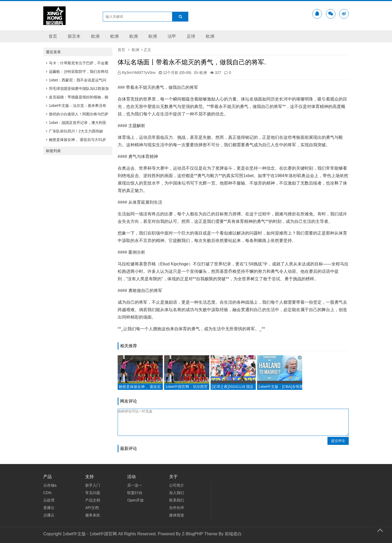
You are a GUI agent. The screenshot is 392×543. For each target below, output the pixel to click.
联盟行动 (135, 493)
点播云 (49, 515)
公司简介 (177, 485)
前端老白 (233, 534)
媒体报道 (177, 515)
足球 (191, 36)
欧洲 (95, 36)
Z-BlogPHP (193, 534)
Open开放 (135, 500)
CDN (47, 493)
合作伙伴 (177, 508)
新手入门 (93, 485)
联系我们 (177, 500)
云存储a (50, 485)
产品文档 (93, 500)
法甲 (172, 36)
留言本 (74, 36)
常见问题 (93, 493)
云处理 (49, 500)
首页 (53, 36)
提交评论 (338, 441)
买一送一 (135, 485)
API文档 (92, 508)
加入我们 (177, 493)
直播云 (49, 508)
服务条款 (93, 515)
